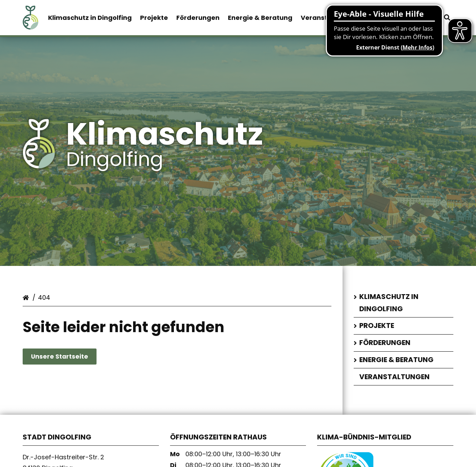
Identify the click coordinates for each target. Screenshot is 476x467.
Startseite (27, 298)
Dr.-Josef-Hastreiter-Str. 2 (63, 459)
